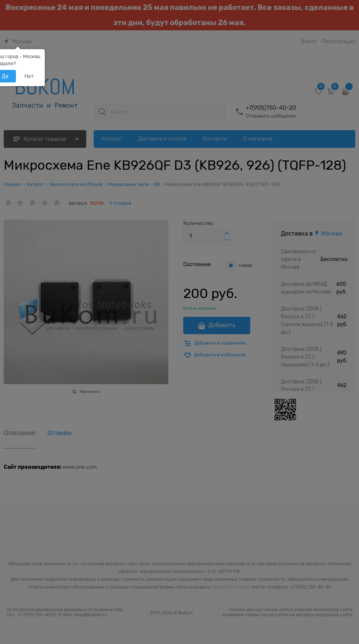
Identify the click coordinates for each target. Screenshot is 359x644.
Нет (29, 76)
